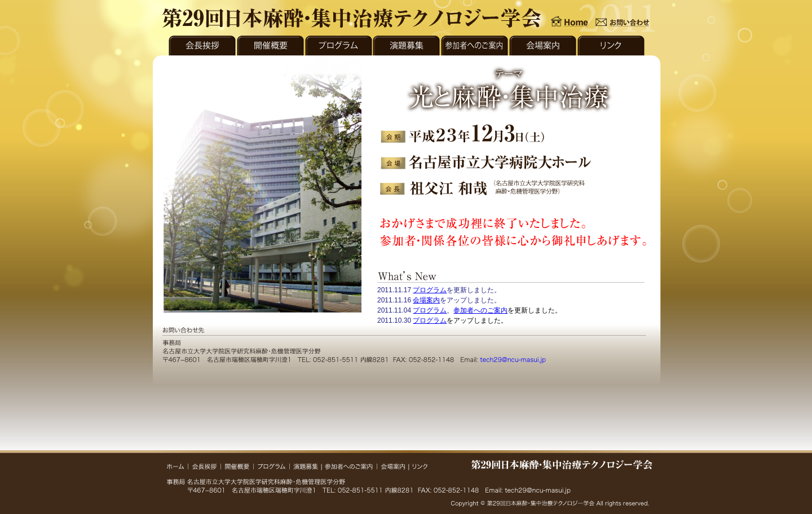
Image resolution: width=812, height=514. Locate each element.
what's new (511, 304)
